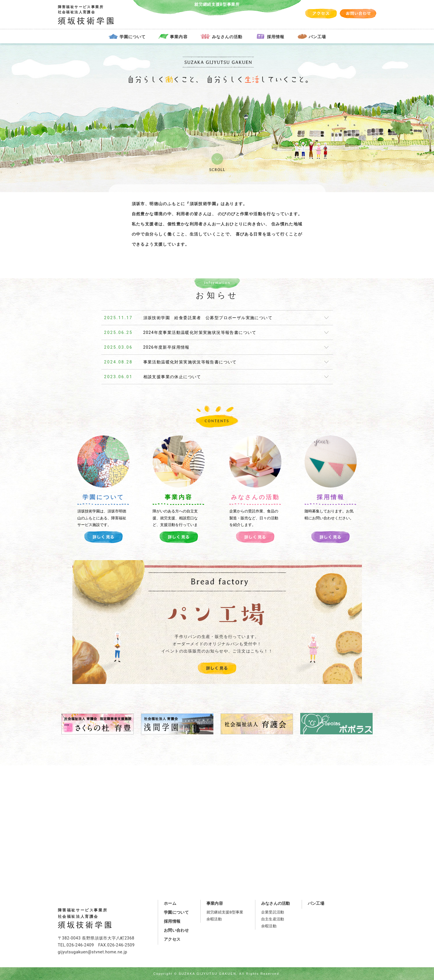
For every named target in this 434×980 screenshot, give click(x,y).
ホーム (170, 903)
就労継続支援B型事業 (225, 912)
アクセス (172, 939)
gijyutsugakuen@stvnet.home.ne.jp (93, 952)
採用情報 (276, 37)
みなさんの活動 (227, 37)
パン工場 (317, 37)
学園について (133, 37)
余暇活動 (214, 919)
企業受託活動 (273, 912)
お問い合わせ (176, 930)
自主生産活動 (273, 919)
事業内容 (179, 37)
